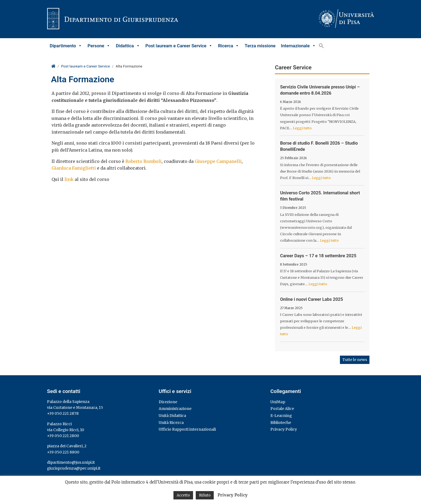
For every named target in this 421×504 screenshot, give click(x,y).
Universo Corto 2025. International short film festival (320, 196)
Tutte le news (355, 360)
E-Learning (281, 416)
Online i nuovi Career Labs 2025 (311, 299)
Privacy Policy (284, 429)
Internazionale (298, 46)
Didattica (128, 46)
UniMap (278, 402)
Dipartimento (66, 46)
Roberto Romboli (144, 161)
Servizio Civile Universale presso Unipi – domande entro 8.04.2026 (320, 90)
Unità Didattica (172, 416)
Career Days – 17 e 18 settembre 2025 (318, 256)
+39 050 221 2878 (63, 413)
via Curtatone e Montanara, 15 (75, 408)
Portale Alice (282, 409)
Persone (99, 46)
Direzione (168, 402)
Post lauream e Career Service (179, 46)
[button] (321, 46)
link (69, 179)
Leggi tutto (302, 128)
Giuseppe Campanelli (218, 161)
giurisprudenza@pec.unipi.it (74, 468)
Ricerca (229, 46)
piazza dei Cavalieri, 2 (67, 446)
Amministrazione (175, 409)
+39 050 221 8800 (63, 452)
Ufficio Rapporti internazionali (187, 429)
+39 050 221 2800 (63, 436)
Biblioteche (281, 423)
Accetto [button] (183, 495)
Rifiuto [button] (205, 495)
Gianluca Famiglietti (74, 168)
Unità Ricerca (171, 423)
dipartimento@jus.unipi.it (71, 462)
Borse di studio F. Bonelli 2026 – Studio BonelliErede (319, 146)
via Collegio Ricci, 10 (66, 430)
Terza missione (260, 46)
